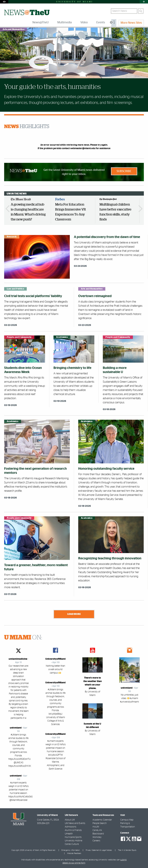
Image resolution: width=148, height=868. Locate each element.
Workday (97, 837)
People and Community (19, 337)
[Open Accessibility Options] (4, 2)
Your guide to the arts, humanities (52, 87)
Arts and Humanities (14, 29)
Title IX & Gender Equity (127, 850)
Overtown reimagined (95, 296)
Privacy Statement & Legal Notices (99, 850)
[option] (29, 211)
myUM (96, 827)
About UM (70, 820)
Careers (96, 841)
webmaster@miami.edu (83, 148)
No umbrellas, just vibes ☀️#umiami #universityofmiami (129, 698)
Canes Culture (72, 844)
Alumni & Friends (73, 830)
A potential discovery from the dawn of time (107, 237)
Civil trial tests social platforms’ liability (33, 296)
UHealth (69, 834)
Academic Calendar (102, 820)
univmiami (16, 728)
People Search (100, 823)
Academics (62, 337)
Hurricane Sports (73, 837)
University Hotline (74, 841)
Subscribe (124, 171)
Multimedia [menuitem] (65, 23)
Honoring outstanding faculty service (106, 469)
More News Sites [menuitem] (131, 23)
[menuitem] (114, 23)
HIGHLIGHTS (27, 127)
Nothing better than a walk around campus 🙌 (55, 669)
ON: (23, 638)
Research (12, 237)
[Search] (141, 11)
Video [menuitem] (84, 23)
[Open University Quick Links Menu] (144, 2)
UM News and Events (75, 823)
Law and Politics (15, 289)
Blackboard (98, 834)
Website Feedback (74, 853)
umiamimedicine (18, 659)
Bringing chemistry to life (72, 368)
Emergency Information (71, 850)
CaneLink (97, 830)
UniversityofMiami (55, 659)
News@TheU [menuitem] (41, 23)
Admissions (71, 827)
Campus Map (127, 820)
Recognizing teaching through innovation (110, 558)
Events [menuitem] (101, 23)
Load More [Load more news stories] (74, 614)
